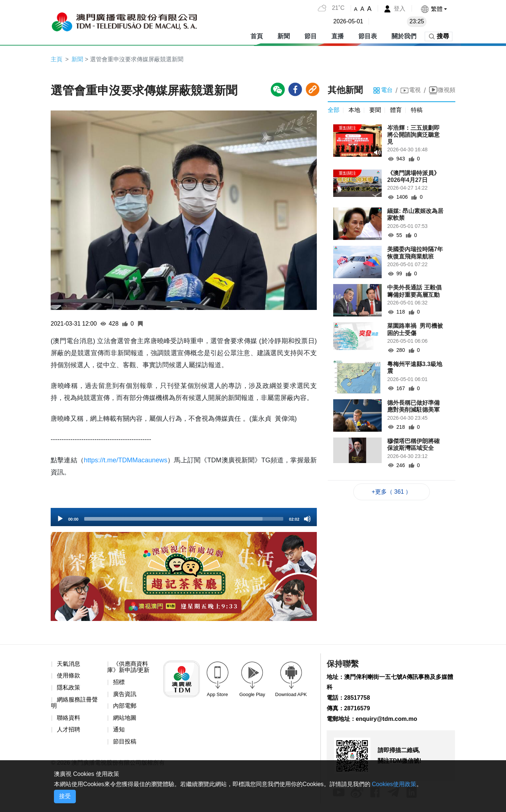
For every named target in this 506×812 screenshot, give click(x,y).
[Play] (60, 519)
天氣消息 (69, 664)
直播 (338, 36)
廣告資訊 (125, 694)
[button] (434, 9)
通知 (119, 729)
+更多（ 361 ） (392, 492)
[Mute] (307, 519)
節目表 (368, 36)
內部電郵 (125, 706)
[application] (184, 517)
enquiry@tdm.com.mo (387, 719)
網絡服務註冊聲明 (74, 703)
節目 (311, 36)
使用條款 (69, 675)
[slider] (184, 519)
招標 (119, 682)
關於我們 (404, 36)
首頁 (257, 36)
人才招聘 (69, 729)
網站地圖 (125, 718)
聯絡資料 (69, 718)
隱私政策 (69, 687)
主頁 (57, 59)
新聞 (284, 36)
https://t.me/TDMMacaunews (126, 460)
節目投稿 (125, 741)
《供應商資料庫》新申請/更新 (128, 667)
